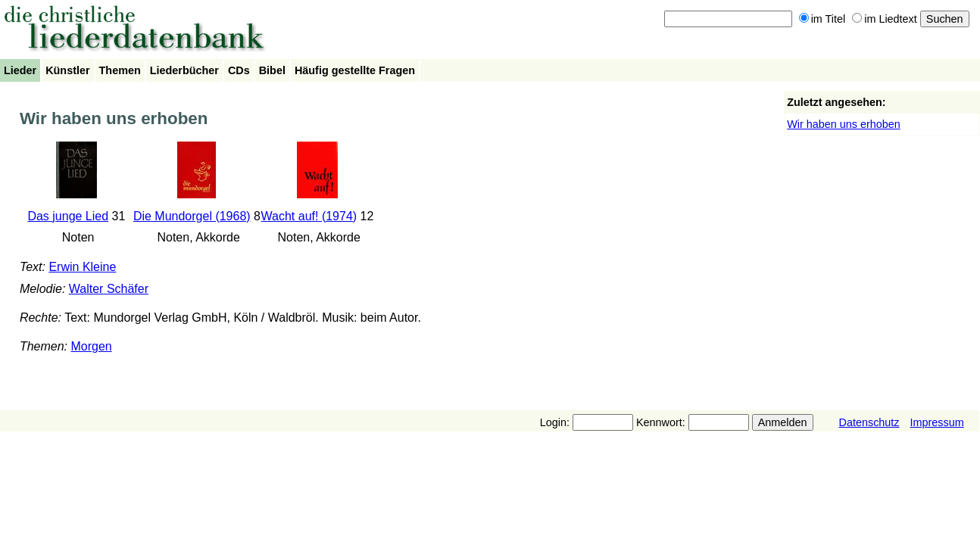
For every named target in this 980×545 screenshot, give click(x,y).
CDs (239, 70)
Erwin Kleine (82, 267)
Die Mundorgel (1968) (192, 216)
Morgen (91, 346)
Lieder (20, 70)
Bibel (272, 70)
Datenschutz (869, 422)
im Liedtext (885, 19)
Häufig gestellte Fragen (355, 70)
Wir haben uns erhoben (844, 124)
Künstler (67, 70)
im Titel (822, 19)
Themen (120, 70)
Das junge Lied (68, 216)
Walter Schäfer (109, 289)
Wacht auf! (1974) (309, 216)
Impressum (937, 422)
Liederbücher (184, 70)
